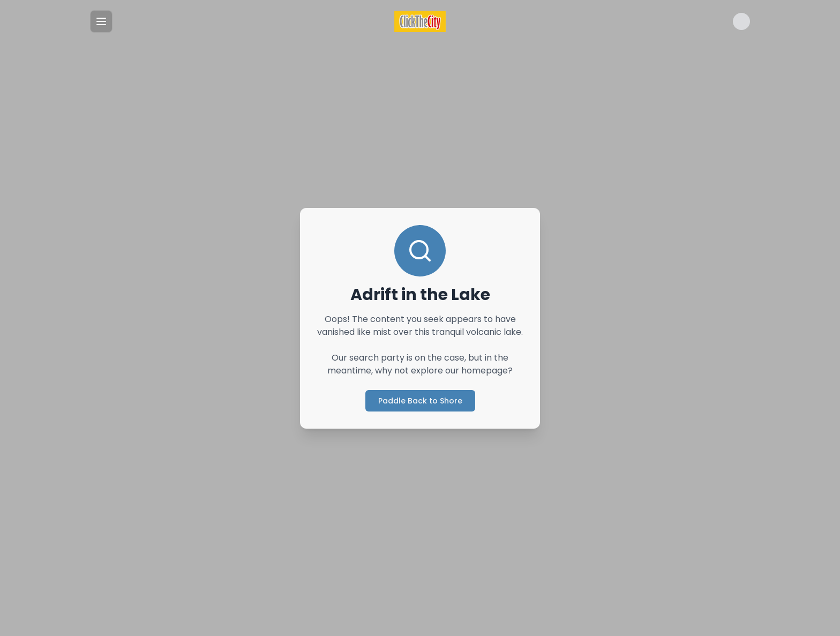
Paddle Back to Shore (420, 401)
